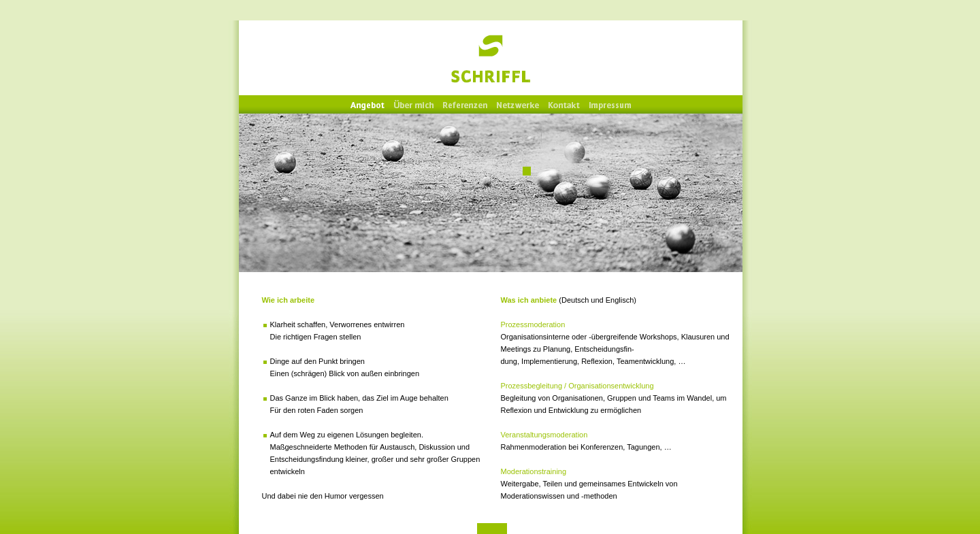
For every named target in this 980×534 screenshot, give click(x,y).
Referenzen (465, 105)
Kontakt (564, 105)
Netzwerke (518, 105)
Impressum (610, 105)
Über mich (414, 105)
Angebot (367, 105)
